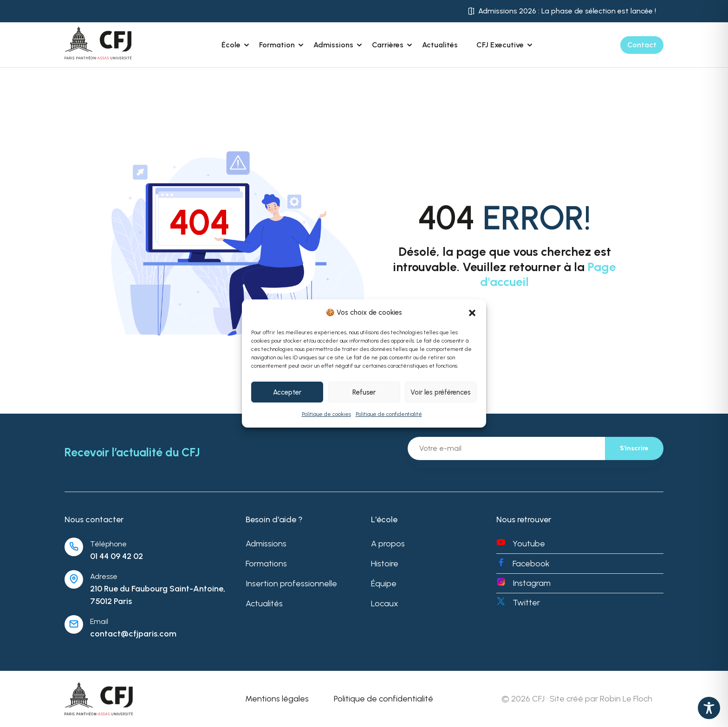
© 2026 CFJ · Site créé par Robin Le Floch (577, 699)
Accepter (287, 392)
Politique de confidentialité (389, 414)
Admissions (266, 544)
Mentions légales (277, 699)
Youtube (529, 544)
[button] (472, 313)
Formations (266, 564)
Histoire (385, 564)
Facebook (531, 564)
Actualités (440, 45)
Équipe (384, 584)
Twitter (526, 603)
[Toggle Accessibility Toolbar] (709, 708)
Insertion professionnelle (291, 584)
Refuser (364, 392)
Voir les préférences (441, 392)
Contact (642, 45)
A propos (388, 544)
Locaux (385, 604)
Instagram (532, 583)
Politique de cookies (326, 414)
